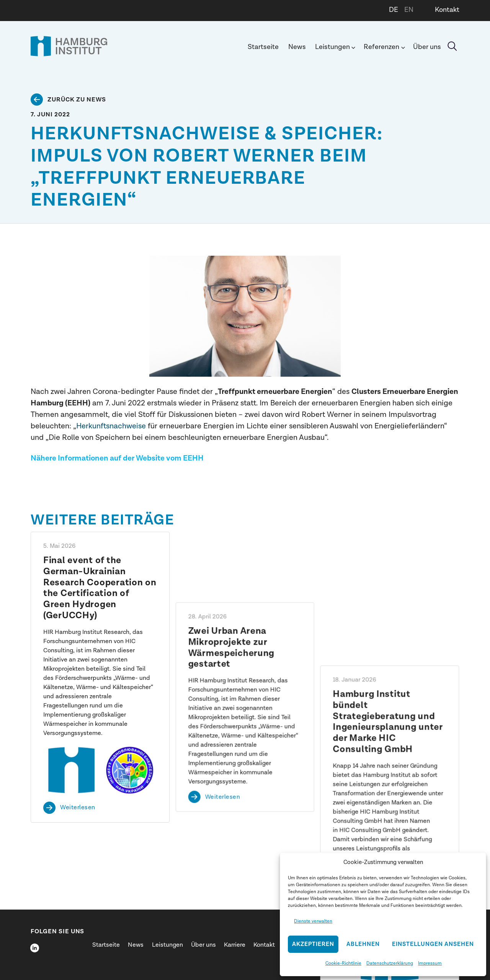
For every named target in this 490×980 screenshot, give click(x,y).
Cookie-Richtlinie (343, 963)
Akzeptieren (313, 944)
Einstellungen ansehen (433, 944)
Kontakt (447, 10)
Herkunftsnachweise (111, 426)
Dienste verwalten (313, 921)
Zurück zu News (77, 100)
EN (409, 10)
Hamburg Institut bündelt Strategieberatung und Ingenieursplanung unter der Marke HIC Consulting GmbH (388, 588)
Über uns (427, 47)
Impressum (430, 963)
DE (394, 10)
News (297, 47)
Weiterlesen (78, 808)
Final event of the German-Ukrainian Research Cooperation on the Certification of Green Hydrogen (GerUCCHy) (100, 588)
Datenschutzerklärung (390, 963)
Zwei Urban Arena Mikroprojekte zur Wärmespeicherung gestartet (232, 577)
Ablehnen (363, 944)
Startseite (263, 47)
